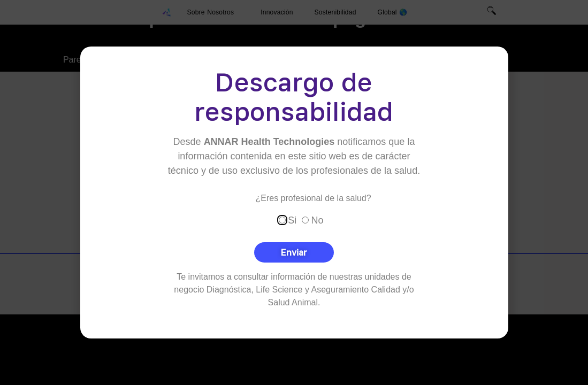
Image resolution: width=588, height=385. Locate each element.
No (318, 220)
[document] (294, 192)
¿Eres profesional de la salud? (314, 198)
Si (292, 220)
